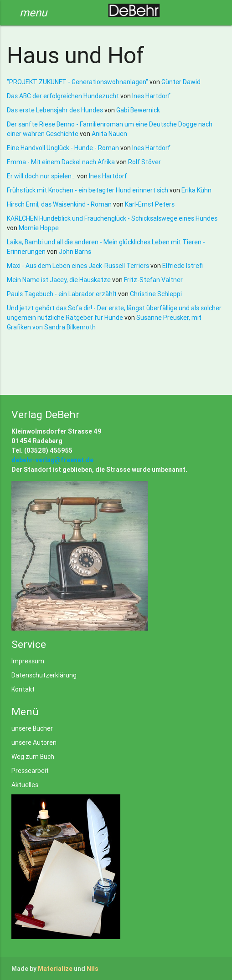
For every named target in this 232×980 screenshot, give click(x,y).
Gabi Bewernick (138, 110)
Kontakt (23, 689)
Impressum (28, 661)
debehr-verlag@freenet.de (52, 460)
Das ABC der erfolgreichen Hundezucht (64, 96)
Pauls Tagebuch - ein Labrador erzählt (62, 294)
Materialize (55, 969)
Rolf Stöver (144, 162)
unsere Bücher (32, 728)
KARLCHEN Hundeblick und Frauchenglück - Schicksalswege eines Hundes (112, 218)
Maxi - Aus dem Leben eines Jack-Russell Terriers (79, 266)
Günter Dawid (181, 82)
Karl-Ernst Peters (150, 204)
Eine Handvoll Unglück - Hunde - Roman (64, 148)
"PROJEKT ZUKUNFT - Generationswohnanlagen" (78, 82)
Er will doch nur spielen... (42, 176)
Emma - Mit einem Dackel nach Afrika (62, 162)
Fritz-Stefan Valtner (153, 280)
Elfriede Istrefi (183, 266)
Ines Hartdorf (151, 96)
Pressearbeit (30, 771)
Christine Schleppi (156, 294)
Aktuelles (25, 785)
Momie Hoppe (39, 228)
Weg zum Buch (33, 757)
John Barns (75, 252)
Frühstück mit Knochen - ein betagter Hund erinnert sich (88, 190)
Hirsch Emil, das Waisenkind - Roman (60, 204)
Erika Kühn (196, 190)
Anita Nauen (109, 134)
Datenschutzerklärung (44, 675)
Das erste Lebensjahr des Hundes (56, 110)
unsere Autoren (34, 743)
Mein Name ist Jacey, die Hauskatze (59, 280)
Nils (93, 969)
